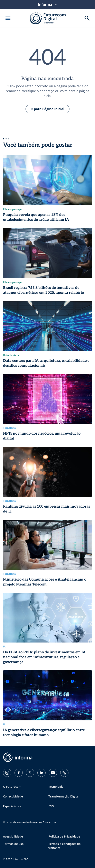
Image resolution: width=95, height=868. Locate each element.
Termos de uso (13, 844)
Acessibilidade (13, 836)
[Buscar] (87, 18)
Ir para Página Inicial (47, 109)
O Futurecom (12, 787)
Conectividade (13, 796)
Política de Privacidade (64, 836)
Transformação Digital (64, 796)
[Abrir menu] (8, 18)
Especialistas (12, 806)
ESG (51, 806)
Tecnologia (56, 787)
